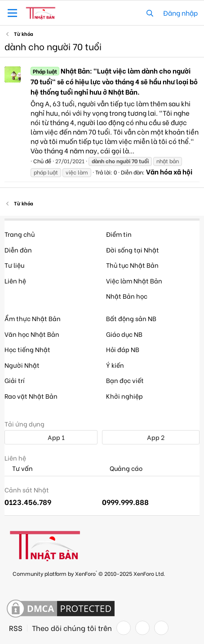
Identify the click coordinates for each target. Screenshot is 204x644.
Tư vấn (19, 468)
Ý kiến (115, 365)
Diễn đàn (18, 250)
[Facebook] (124, 628)
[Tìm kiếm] (150, 13)
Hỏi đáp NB (123, 349)
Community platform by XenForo (89, 573)
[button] (12, 13)
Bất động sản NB (131, 318)
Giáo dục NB (124, 334)
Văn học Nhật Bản (32, 334)
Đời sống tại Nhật (133, 250)
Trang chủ (20, 234)
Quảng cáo (122, 468)
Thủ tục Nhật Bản (132, 265)
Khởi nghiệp (124, 396)
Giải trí (15, 380)
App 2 (151, 437)
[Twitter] (142, 628)
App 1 (51, 437)
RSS (16, 628)
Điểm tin (119, 234)
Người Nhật (22, 365)
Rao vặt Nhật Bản (31, 396)
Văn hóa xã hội (169, 171)
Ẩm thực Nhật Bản (33, 318)
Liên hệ (15, 281)
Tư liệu (14, 265)
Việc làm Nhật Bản (134, 281)
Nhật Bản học (127, 296)
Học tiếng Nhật (27, 349)
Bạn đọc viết (125, 380)
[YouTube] (161, 628)
